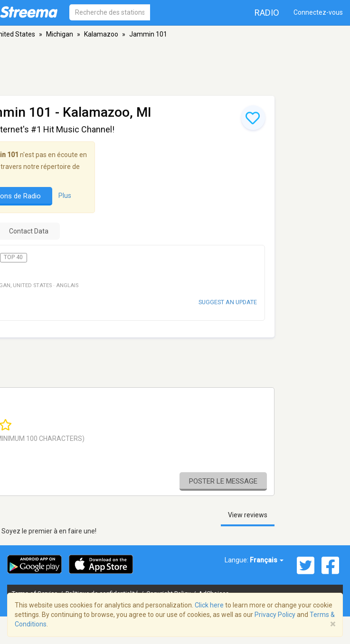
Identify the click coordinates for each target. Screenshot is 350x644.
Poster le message (223, 481)
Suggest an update (228, 302)
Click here (209, 605)
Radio (267, 13)
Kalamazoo (101, 34)
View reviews (248, 515)
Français (267, 560)
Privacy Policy (275, 615)
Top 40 (13, 257)
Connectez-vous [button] (318, 12)
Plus (65, 196)
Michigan (60, 34)
